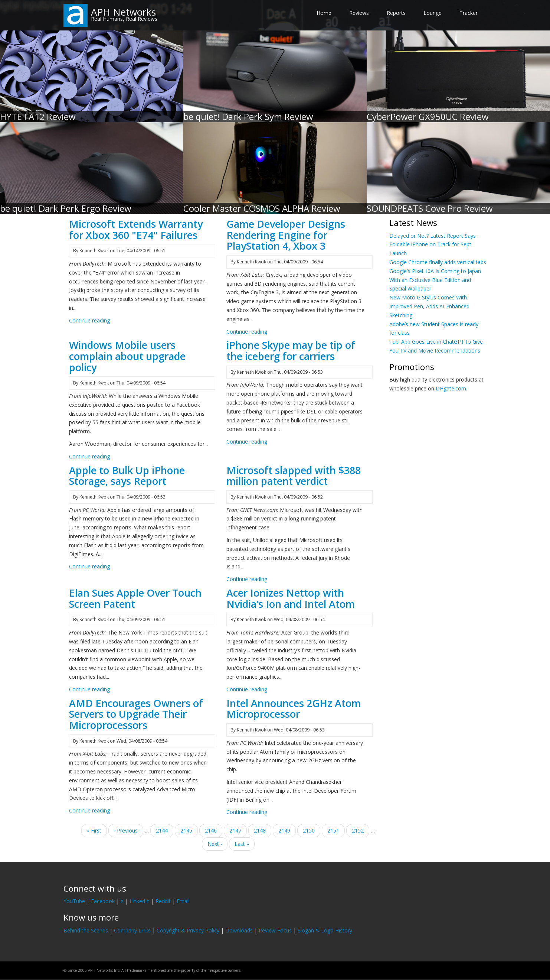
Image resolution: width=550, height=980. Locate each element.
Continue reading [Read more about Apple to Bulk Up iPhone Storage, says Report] (89, 566)
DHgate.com (451, 388)
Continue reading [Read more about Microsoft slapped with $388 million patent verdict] (247, 579)
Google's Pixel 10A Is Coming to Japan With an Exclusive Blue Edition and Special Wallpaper (435, 280)
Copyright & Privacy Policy (188, 930)
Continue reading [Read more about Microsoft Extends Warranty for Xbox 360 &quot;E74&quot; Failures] (89, 320)
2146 (211, 830)
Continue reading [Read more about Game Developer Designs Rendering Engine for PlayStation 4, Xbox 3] (247, 332)
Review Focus (275, 930)
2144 (162, 830)
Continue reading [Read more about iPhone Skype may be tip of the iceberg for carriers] (247, 442)
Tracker (469, 13)
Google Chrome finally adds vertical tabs (438, 262)
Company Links (132, 930)
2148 (263, 832)
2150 (309, 830)
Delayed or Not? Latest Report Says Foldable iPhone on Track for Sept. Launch (433, 245)
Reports (396, 13)
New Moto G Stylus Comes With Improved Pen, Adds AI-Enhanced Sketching (429, 306)
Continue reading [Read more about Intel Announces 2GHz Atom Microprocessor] (247, 812)
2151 (333, 830)
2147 (235, 830)
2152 (358, 830)
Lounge (433, 13)
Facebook (103, 901)
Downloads (239, 930)
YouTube (74, 901)
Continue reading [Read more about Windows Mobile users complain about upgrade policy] (89, 456)
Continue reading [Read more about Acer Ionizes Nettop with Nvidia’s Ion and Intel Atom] (247, 689)
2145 (186, 830)
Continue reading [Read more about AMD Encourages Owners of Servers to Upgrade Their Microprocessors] (89, 810)
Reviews (359, 13)
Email (183, 901)
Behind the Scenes (86, 930)
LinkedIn (140, 901)
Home (324, 13)
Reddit (163, 901)
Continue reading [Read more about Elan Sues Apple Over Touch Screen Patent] (89, 689)
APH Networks (123, 12)
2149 (284, 830)
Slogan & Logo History (325, 930)
